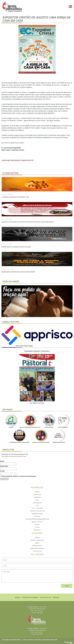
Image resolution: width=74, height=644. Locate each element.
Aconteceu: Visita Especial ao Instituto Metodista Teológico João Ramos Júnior (28, 222)
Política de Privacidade (37, 548)
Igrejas (37, 543)
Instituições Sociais (37, 514)
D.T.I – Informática (37, 508)
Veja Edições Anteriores (37, 403)
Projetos (37, 524)
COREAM (37, 537)
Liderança (37, 516)
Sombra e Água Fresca (59, 442)
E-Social (11, 427)
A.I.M (37, 505)
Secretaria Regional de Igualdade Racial (37, 519)
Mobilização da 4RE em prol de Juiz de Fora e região (18, 272)
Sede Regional (37, 503)
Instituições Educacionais (37, 511)
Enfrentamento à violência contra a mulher (16, 247)
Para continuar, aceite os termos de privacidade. (18, 476)
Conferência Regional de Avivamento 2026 (15, 197)
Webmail (56, 597)
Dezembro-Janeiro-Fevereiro (37, 351)
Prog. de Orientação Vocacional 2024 (30, 427)
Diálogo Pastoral (37, 546)
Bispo (37, 500)
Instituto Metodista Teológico (41, 442)
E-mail (2, 471)
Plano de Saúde (49, 427)
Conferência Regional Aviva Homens (19, 442)
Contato (37, 527)
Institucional (37, 495)
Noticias (37, 492)
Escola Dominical (63, 427)
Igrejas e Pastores (37, 522)
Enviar (67, 586)
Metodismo (37, 497)
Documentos (37, 530)
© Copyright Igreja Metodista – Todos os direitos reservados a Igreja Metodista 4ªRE (29, 640)
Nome (2, 461)
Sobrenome (4, 466)
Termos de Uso (37, 551)
